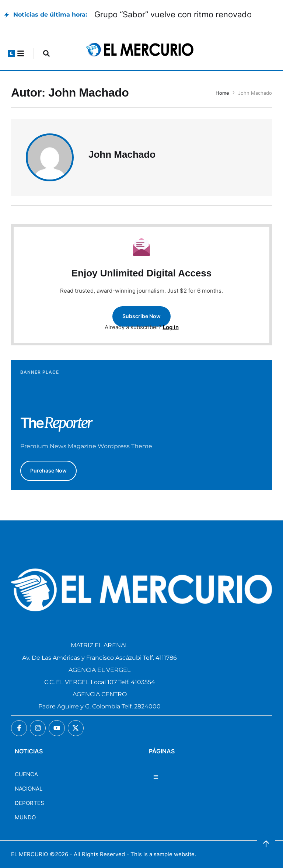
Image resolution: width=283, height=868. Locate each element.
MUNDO (25, 817)
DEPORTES (29, 803)
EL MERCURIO (29, 854)
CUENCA (26, 774)
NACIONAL (29, 789)
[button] (11, 53)
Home (222, 93)
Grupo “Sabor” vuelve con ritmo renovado (173, 14)
